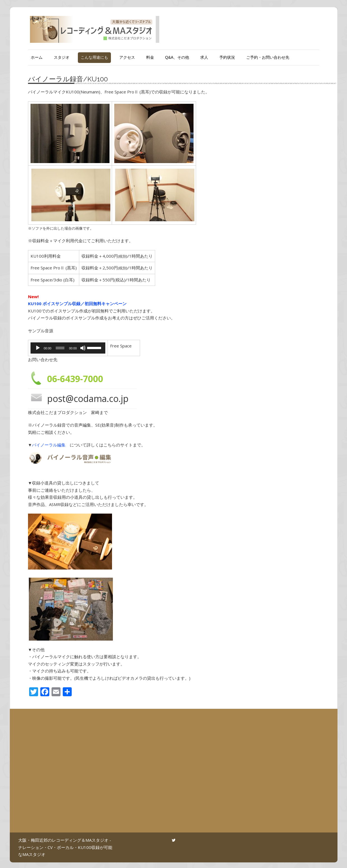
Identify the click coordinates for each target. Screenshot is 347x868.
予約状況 (227, 57)
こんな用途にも (94, 57)
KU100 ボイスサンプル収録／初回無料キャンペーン (77, 304)
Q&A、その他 (177, 57)
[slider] (58, 348)
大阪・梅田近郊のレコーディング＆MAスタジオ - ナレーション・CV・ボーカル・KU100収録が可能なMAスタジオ (65, 847)
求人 (204, 57)
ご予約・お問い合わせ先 (268, 57)
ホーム (37, 57)
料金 (150, 57)
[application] (66, 348)
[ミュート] (80, 348)
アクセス (127, 57)
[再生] (38, 348)
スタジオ (62, 57)
